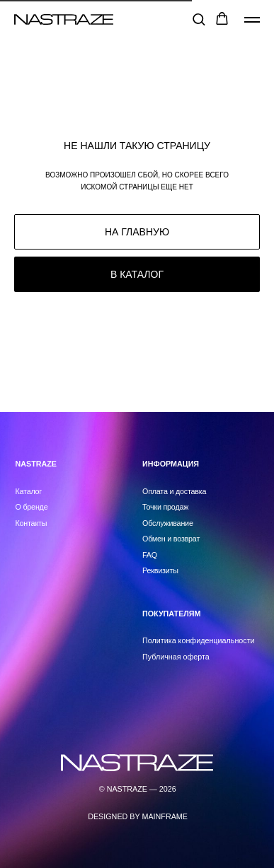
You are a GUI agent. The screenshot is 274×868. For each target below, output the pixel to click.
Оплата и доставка (174, 491)
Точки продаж (165, 507)
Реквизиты (160, 570)
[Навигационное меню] (252, 20)
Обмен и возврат (171, 539)
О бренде (32, 507)
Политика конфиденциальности (199, 640)
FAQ (150, 555)
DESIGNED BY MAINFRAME (138, 816)
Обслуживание (168, 523)
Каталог (29, 491)
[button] (199, 19)
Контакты (32, 523)
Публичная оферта (176, 657)
